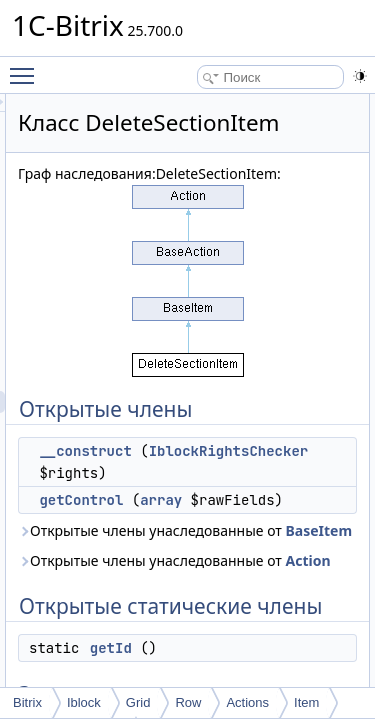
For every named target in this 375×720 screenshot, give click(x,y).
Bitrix (27, 702)
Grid (138, 702)
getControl (194, 572)
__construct (198, 501)
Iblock (84, 702)
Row (188, 702)
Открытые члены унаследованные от (232, 635)
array (274, 572)
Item (306, 702)
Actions (247, 702)
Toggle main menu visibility (27, 67)
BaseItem (300, 646)
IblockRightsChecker (241, 523)
